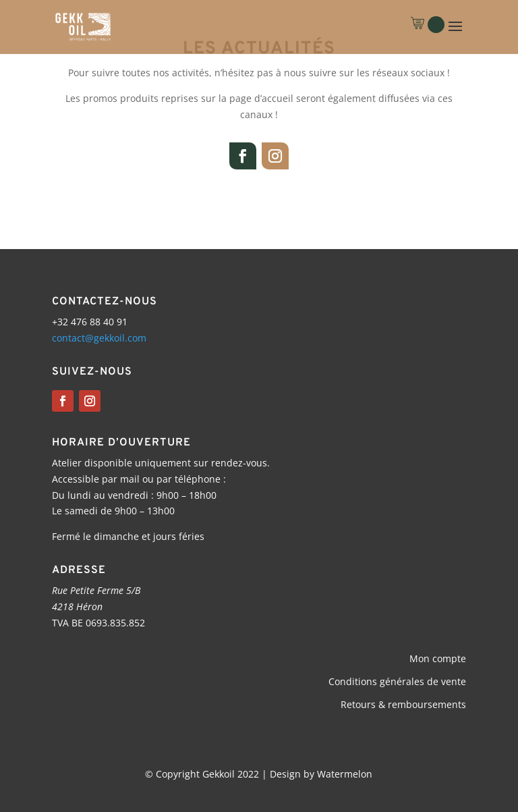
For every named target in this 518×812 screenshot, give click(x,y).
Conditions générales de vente (397, 681)
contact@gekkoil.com (99, 338)
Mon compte (438, 658)
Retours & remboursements (403, 704)
